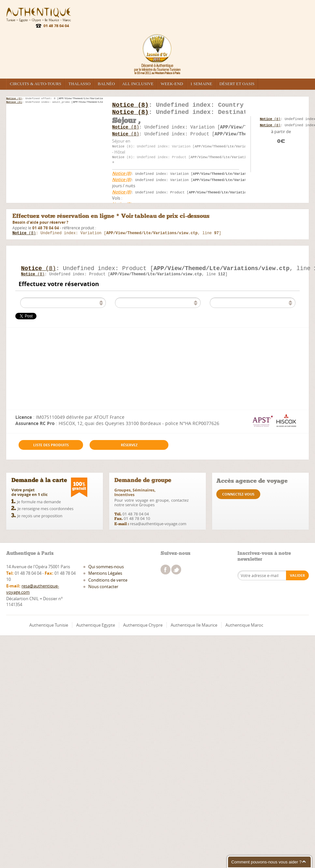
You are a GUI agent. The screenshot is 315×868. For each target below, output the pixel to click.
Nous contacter (103, 589)
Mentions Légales (105, 576)
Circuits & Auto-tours (36, 84)
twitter (176, 572)
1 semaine (201, 84)
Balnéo (106, 84)
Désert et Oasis (237, 84)
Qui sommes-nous (106, 569)
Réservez (129, 447)
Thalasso (79, 84)
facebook (165, 572)
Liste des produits (51, 447)
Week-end (172, 84)
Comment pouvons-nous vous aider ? (266, 862)
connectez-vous (238, 497)
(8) (14, 98)
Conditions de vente (108, 583)
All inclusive (138, 84)
